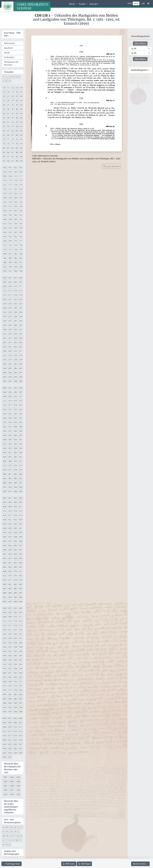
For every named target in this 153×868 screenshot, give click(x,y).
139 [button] (21, 206)
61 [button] (8, 131)
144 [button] (4, 215)
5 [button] (16, 77)
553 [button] (10, 664)
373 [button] (10, 466)
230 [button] (15, 308)
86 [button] (8, 152)
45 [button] (4, 118)
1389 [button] (18, 786)
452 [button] (4, 554)
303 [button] (21, 388)
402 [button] (15, 498)
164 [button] (4, 237)
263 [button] (21, 342)
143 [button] (21, 211)
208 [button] (4, 286)
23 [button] (17, 96)
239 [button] (21, 317)
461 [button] (10, 563)
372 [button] (4, 466)
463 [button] (21, 563)
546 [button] (15, 656)
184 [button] (4, 258)
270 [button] (15, 351)
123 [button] (21, 189)
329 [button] (10, 418)
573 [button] (10, 686)
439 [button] (21, 537)
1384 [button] (5, 781)
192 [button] (4, 267)
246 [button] (15, 325)
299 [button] (21, 381)
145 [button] (10, 215)
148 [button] (4, 219)
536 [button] (4, 647)
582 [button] (15, 694)
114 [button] (15, 181)
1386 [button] (18, 781)
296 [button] (4, 381)
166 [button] (15, 237)
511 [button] (21, 617)
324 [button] (4, 414)
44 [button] (21, 114)
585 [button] (10, 699)
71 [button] (8, 139)
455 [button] (21, 554)
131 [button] (21, 198)
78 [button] (17, 144)
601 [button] (10, 718)
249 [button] (10, 329)
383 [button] (21, 474)
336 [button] (4, 427)
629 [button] (10, 749)
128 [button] (4, 198)
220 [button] (4, 299)
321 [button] (10, 409)
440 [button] (4, 541)
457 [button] (10, 558)
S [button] (3, 840)
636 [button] (4, 757)
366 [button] (15, 457)
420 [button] (4, 520)
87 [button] (13, 152)
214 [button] (15, 291)
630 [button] (15, 749)
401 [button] (10, 498)
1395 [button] (18, 794)
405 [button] (10, 502)
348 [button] (4, 440)
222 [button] (15, 299)
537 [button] (10, 647)
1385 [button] (11, 781)
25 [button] (4, 101)
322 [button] (15, 409)
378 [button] (15, 470)
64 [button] (21, 131)
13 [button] (17, 88)
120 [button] (4, 189)
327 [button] (21, 414)
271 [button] (21, 351)
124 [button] (4, 193)
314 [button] (15, 401)
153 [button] (10, 224)
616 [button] (4, 736)
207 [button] (21, 282)
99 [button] (21, 161)
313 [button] (10, 401)
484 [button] (4, 589)
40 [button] (4, 114)
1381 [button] (5, 777)
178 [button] (15, 250)
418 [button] (15, 515)
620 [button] (4, 740)
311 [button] (21, 396)
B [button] (7, 827)
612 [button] (4, 731)
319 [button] (21, 405)
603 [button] (21, 718)
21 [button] (8, 96)
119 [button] (21, 185)
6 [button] (20, 77)
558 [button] (15, 669)
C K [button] (11, 827)
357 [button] (10, 448)
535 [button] (21, 643)
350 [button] (15, 440)
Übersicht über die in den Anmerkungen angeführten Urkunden (11, 807)
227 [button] (21, 304)
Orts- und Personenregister (12, 821)
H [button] (7, 832)
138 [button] (15, 206)
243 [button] (21, 321)
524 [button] (4, 634)
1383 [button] (18, 777)
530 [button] (15, 638)
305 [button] (10, 392)
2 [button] (7, 77)
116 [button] (4, 185)
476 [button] (4, 580)
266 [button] (15, 347)
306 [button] (15, 392)
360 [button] (4, 453)
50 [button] (4, 122)
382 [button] (15, 474)
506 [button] (15, 612)
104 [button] (4, 172)
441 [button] (10, 541)
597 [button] (10, 712)
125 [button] (10, 193)
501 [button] (10, 608)
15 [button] (4, 92)
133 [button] (10, 202)
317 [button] (10, 405)
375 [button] (21, 466)
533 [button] (10, 643)
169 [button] (10, 241)
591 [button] (21, 703)
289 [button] (10, 373)
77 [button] (13, 144)
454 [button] (15, 554)
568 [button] (4, 682)
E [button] (19, 827)
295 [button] (21, 377)
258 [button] (15, 338)
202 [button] (15, 278)
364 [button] (4, 457)
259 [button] (21, 338)
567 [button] (21, 677)
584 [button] (4, 699)
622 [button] (15, 740)
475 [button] (21, 576)
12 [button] (13, 88)
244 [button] (4, 325)
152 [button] (4, 224)
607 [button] (21, 723)
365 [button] (10, 457)
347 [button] (21, 435)
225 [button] (10, 304)
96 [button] (8, 161)
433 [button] (10, 533)
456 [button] (4, 558)
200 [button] (4, 278)
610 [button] (15, 727)
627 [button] (21, 744)
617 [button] (10, 736)
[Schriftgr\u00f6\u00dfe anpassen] (143, 3)
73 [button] (17, 139)
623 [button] (21, 740)
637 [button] (10, 757)
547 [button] (21, 656)
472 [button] (4, 576)
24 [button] (21, 96)
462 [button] (15, 563)
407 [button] (21, 502)
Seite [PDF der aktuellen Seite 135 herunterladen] (69, 864)
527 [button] (21, 634)
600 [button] (4, 718)
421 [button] (10, 520)
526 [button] (15, 634)
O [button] (11, 836)
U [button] (10, 840)
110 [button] (15, 176)
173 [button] (10, 245)
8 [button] (7, 81)
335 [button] (21, 422)
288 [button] (4, 373)
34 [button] (21, 105)
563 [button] (21, 673)
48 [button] (17, 118)
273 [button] (10, 355)
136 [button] (4, 206)
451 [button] (21, 550)
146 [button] (15, 215)
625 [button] (10, 744)
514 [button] (15, 621)
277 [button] (10, 360)
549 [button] (10, 660)
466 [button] (15, 567)
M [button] (4, 836)
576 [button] (4, 690)
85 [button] (4, 152)
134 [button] (15, 202)
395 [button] (21, 487)
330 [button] (15, 418)
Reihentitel (9, 43)
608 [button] (4, 727)
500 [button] (4, 608)
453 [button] (10, 554)
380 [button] (4, 474)
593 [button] (10, 707)
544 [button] (4, 656)
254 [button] (15, 334)
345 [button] (10, 435)
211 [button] (21, 286)
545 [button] (10, 656)
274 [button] (15, 355)
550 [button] (15, 660)
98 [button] (17, 161)
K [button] (16, 832)
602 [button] (15, 718)
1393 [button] (5, 794)
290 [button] (15, 373)
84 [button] (21, 148)
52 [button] (13, 122)
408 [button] (4, 507)
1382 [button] (11, 777)
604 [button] (4, 723)
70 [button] (4, 139)
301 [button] (10, 388)
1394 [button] (11, 794)
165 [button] (10, 237)
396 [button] (4, 491)
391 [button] (21, 483)
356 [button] (4, 448)
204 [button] (4, 282)
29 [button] (21, 101)
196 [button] (4, 271)
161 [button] (10, 232)
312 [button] (4, 401)
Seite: (130, 3)
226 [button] (15, 304)
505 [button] (10, 612)
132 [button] (4, 202)
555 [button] (21, 664)
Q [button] (18, 836)
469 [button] (10, 571)
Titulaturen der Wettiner (11, 63)
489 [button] (10, 593)
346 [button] (15, 435)
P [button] (14, 836)
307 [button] (21, 392)
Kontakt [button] (94, 4)
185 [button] (10, 258)
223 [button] (21, 299)
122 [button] (15, 189)
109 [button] (10, 176)
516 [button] (4, 625)
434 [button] (15, 533)
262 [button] (15, 342)
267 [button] (21, 347)
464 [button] (4, 567)
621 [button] (10, 740)
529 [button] (10, 638)
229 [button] (10, 308)
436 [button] (4, 537)
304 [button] (4, 392)
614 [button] (15, 731)
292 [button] (4, 377)
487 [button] (21, 589)
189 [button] (10, 262)
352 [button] (4, 444)
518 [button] (15, 625)
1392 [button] (18, 790)
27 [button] (13, 101)
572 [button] (4, 686)
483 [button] (21, 584)
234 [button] (15, 312)
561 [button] (10, 673)
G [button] (4, 832)
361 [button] (10, 453)
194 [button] (15, 267)
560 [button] (4, 673)
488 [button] (4, 593)
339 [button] (21, 427)
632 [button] (4, 753)
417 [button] (10, 515)
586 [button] (15, 699)
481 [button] (10, 584)
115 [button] (21, 181)
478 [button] (15, 580)
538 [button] (15, 647)
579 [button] (21, 690)
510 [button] (15, 617)
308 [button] (4, 396)
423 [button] (21, 520)
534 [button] (15, 643)
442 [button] (15, 541)
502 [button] (15, 608)
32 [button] (13, 105)
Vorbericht (9, 57)
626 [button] (15, 744)
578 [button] (15, 690)
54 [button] (21, 122)
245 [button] (10, 325)
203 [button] (21, 278)
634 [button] (15, 753)
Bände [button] (72, 4)
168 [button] (4, 241)
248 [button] (4, 329)
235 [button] (21, 312)
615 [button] (21, 731)
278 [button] (15, 360)
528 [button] (4, 638)
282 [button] (15, 364)
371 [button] (21, 461)
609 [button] (10, 727)
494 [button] (15, 597)
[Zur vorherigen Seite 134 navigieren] (12, 864)
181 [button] (10, 254)
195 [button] (21, 267)
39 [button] (21, 109)
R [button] (21, 836)
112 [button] (4, 181)
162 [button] (15, 232)
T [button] (7, 840)
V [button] (14, 840)
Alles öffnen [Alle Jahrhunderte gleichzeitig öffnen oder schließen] (140, 44)
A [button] (3, 827)
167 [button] (21, 237)
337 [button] (10, 427)
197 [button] (10, 271)
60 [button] (4, 131)
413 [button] (10, 511)
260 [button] (4, 342)
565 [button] (10, 677)
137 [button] (10, 206)
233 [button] (10, 312)
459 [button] (21, 558)
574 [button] (15, 686)
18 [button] (17, 92)
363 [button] (21, 453)
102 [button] (15, 168)
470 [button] (15, 571)
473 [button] (10, 576)
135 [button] (21, 202)
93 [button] (17, 157)
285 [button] (10, 368)
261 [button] (10, 342)
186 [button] (15, 258)
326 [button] (15, 414)
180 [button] (4, 254)
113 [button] (10, 181)
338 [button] (15, 427)
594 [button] (15, 707)
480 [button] (4, 584)
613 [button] (10, 731)
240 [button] (4, 321)
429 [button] (10, 528)
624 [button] (4, 744)
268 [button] (4, 351)
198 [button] (15, 271)
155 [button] (21, 224)
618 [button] (15, 736)
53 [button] (17, 122)
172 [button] (4, 245)
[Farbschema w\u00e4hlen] (148, 3)
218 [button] (15, 295)
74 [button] (21, 139)
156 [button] (4, 228)
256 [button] (4, 338)
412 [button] (4, 511)
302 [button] (15, 388)
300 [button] (4, 388)
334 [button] (15, 422)
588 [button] (4, 703)
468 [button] (4, 571)
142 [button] (15, 211)
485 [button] (10, 589)
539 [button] (21, 647)
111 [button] (21, 176)
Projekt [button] (82, 4)
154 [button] (15, 224)
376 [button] (4, 470)
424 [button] (4, 524)
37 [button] (13, 109)
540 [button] (4, 651)
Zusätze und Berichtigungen (12, 853)
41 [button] (8, 114)
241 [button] (10, 321)
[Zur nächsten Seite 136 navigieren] (140, 864)
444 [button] (4, 545)
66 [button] (8, 135)
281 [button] (10, 364)
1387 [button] (5, 786)
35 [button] (4, 109)
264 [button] (4, 347)
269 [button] (10, 351)
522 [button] (15, 630)
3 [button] (10, 77)
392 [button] (4, 487)
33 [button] (17, 105)
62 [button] (13, 131)
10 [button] (4, 88)
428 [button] (4, 528)
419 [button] (21, 515)
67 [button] (13, 135)
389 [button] (10, 483)
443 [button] (21, 541)
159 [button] (21, 228)
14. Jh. (134, 53)
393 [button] (10, 487)
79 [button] (21, 144)
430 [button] (15, 528)
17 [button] (13, 92)
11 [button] (8, 88)
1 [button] (3, 77)
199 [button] (21, 271)
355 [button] (21, 444)
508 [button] (4, 617)
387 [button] (21, 478)
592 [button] (4, 707)
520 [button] (4, 630)
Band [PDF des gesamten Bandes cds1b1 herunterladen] (84, 864)
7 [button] (3, 81)
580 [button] (4, 694)
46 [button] (8, 118)
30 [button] (4, 105)
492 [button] (4, 597)
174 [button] (15, 245)
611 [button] (21, 727)
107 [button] (21, 172)
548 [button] (4, 660)
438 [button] (15, 537)
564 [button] (4, 677)
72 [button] (13, 139)
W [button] (17, 840)
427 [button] (21, 524)
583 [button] (21, 694)
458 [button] (15, 558)
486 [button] (15, 589)
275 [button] (21, 355)
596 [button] (4, 712)
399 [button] (21, 491)
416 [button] (4, 515)
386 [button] (15, 478)
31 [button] (8, 105)
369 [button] (10, 461)
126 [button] (15, 193)
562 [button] (15, 673)
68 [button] (17, 135)
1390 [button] (5, 790)
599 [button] (21, 712)
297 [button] (10, 381)
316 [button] (4, 405)
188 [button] (4, 262)
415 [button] (21, 511)
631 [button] (21, 749)
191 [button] (21, 262)
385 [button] (10, 478)
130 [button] (15, 198)
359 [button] (21, 448)
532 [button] (4, 643)
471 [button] (21, 571)
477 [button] (10, 580)
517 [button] (10, 625)
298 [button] (15, 381)
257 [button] (10, 338)
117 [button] (10, 185)
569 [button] (10, 682)
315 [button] (21, 401)
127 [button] (21, 193)
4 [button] (13, 77)
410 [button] (15, 507)
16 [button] (8, 92)
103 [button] (21, 168)
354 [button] (15, 444)
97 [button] (13, 161)
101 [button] (10, 168)
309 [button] (10, 396)
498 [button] (15, 602)
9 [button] (10, 81)
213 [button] (10, 291)
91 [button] (8, 157)
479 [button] (21, 580)
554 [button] (15, 664)
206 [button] (15, 282)
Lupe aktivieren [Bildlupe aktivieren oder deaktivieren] (112, 166)
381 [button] (10, 474)
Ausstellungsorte (139, 70)
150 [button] (15, 219)
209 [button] (10, 286)
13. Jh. (134, 48)
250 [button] (15, 329)
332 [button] (4, 422)
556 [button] (4, 669)
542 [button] (15, 651)
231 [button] (21, 308)
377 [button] (10, 470)
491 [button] (21, 593)
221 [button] (10, 299)
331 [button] (21, 418)
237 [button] (10, 317)
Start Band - (12, 34)
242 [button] (15, 321)
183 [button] (21, 254)
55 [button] (4, 126)
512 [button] (4, 621)
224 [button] (4, 304)
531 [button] (21, 638)
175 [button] (21, 245)
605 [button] (10, 723)
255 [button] (21, 334)
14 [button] (21, 88)
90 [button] (4, 157)
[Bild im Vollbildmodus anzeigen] (122, 32)
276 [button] (4, 360)
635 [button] (21, 753)
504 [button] (4, 612)
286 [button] (15, 368)
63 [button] (17, 131)
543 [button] (21, 651)
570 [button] (15, 682)
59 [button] (21, 126)
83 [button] (17, 148)
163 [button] (21, 232)
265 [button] (10, 347)
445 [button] (10, 545)
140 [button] (4, 211)
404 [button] (4, 502)
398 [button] (15, 491)
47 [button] (13, 118)
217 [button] (10, 295)
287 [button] (21, 368)
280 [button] (4, 364)
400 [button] (4, 498)
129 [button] (10, 198)
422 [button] (15, 520)
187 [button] (21, 258)
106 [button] (15, 172)
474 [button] (15, 576)
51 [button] (8, 122)
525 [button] (10, 634)
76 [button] (8, 144)
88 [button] (17, 152)
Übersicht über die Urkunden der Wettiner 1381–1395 (12, 768)
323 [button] (21, 409)
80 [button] (4, 148)
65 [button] (4, 135)
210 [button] (15, 286)
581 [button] (10, 694)
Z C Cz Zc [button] (7, 845)
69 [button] (21, 135)
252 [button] (4, 334)
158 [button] (15, 228)
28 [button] (17, 101)
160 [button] (4, 232)
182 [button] (15, 254)
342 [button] (15, 431)
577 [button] (10, 690)
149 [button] (10, 219)
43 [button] (17, 114)
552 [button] (4, 664)
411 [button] (21, 507)
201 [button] (10, 278)
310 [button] (15, 396)
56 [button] (8, 126)
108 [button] (4, 176)
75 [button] (4, 144)
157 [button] (10, 228)
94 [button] (21, 157)
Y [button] (21, 840)
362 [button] (15, 453)
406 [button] (15, 502)
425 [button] (10, 524)
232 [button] (4, 312)
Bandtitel (8, 48)
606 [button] (15, 723)
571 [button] (21, 682)
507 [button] (21, 612)
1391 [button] (11, 790)
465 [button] (10, 567)
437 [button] (10, 537)
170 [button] (15, 241)
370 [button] (15, 461)
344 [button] (4, 435)
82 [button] (13, 148)
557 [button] (10, 669)
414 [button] (15, 511)
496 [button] (4, 602)
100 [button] (4, 168)
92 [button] (13, 157)
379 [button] (21, 470)
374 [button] (15, 466)
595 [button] (21, 707)
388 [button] (4, 483)
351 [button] (21, 440)
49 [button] (21, 118)
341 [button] (10, 431)
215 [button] (21, 291)
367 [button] (21, 457)
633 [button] (10, 753)
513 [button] (10, 621)
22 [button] (13, 96)
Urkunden (9, 72)
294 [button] (15, 377)
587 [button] (21, 699)
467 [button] (21, 567)
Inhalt (7, 53)
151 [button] (21, 219)
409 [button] (10, 507)
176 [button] (4, 250)
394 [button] (15, 487)
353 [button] (10, 444)
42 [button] (13, 114)
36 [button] (8, 109)
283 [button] (21, 364)
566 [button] (15, 677)
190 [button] (15, 262)
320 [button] (4, 409)
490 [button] (15, 593)
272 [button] (4, 355)
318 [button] (15, 405)
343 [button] (21, 431)
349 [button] (10, 440)
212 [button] (4, 291)
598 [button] (15, 712)
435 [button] (21, 533)
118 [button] (15, 185)
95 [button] (4, 161)
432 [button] (4, 533)
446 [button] (15, 545)
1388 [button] (11, 786)
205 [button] (10, 282)
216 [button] (4, 295)
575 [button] (21, 686)
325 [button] (10, 414)
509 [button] (10, 617)
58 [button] (17, 126)
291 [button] (21, 373)
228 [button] (4, 308)
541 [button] (10, 651)
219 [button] (21, 295)
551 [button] (21, 660)
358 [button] (15, 448)
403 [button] (21, 498)
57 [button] (13, 126)
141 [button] (10, 211)
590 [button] (15, 703)
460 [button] (4, 563)
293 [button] (10, 377)
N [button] (7, 836)
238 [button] (15, 317)
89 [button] (21, 152)
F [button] (22, 827)
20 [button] (4, 96)
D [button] (15, 827)
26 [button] (8, 101)
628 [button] (4, 749)
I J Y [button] (12, 832)
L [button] (19, 832)
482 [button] (15, 584)
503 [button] (21, 608)
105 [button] (10, 172)
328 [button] (4, 418)
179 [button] (21, 250)
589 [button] (10, 703)
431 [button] (21, 528)
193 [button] (10, 267)
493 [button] (10, 597)
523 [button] (21, 630)
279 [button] (21, 360)
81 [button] (8, 148)
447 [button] (21, 545)
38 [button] (17, 109)
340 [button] (4, 431)
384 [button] (4, 478)
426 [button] (15, 524)
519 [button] (21, 625)
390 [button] (15, 483)
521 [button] (10, 630)
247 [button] (21, 325)
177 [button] (10, 250)
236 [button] (4, 317)
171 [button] (21, 241)
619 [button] (21, 736)
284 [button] (4, 368)
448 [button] (4, 550)
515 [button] (21, 621)
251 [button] (21, 329)
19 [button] (21, 92)
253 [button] (10, 334)
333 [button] (10, 422)
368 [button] (4, 461)
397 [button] (10, 491)
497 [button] (10, 602)
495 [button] (21, 597)
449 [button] (10, 550)
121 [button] (10, 189)
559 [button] (21, 669)
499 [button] (21, 602)
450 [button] (15, 550)
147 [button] (21, 215)
